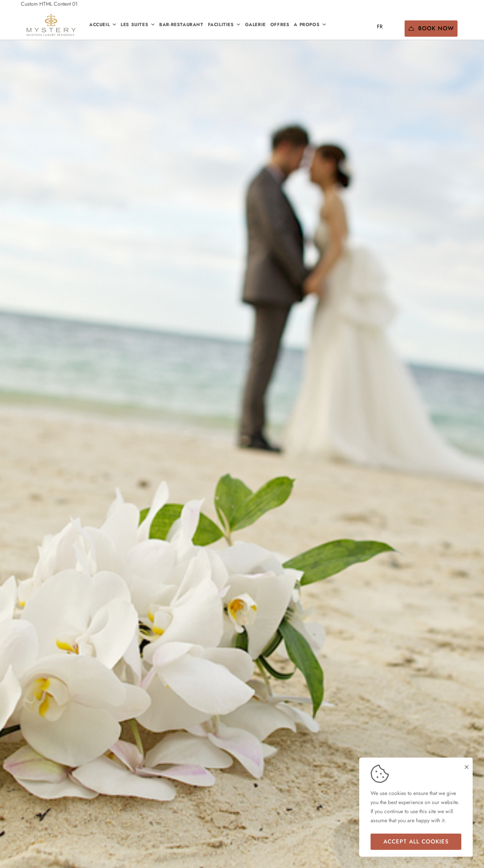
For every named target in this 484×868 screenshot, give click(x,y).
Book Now (431, 28)
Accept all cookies (416, 842)
